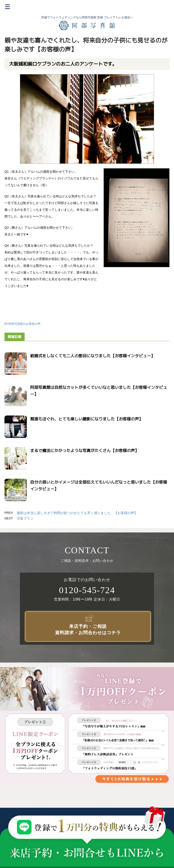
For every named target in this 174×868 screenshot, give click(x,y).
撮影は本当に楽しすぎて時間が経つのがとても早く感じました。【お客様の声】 (77, 513)
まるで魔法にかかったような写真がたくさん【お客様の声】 (85, 451)
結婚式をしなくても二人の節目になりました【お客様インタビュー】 (93, 356)
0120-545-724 (87, 590)
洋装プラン (25, 518)
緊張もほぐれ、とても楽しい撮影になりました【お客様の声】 (87, 419)
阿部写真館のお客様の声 (24, 324)
